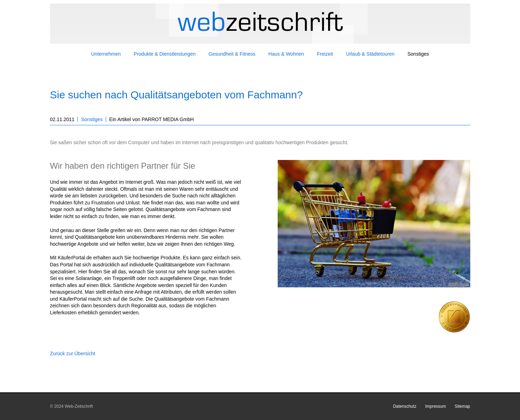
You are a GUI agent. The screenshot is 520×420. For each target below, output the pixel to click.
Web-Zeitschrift (79, 406)
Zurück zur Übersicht (73, 353)
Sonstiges (92, 119)
